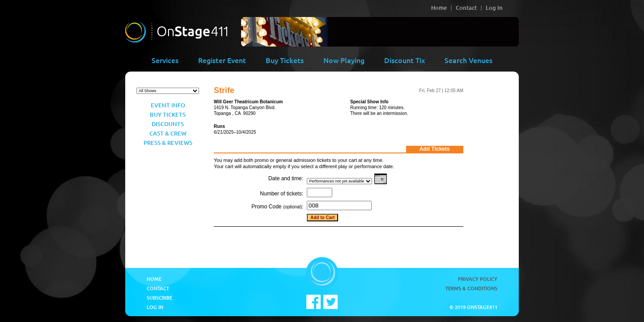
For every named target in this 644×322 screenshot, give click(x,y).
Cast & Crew (168, 133)
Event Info (168, 105)
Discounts (168, 124)
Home (439, 8)
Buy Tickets (285, 60)
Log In (494, 8)
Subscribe (159, 298)
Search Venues (468, 60)
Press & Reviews (168, 143)
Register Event (222, 60)
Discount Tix (405, 60)
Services (165, 60)
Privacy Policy (478, 279)
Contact (466, 8)
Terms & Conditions (471, 288)
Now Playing (344, 60)
